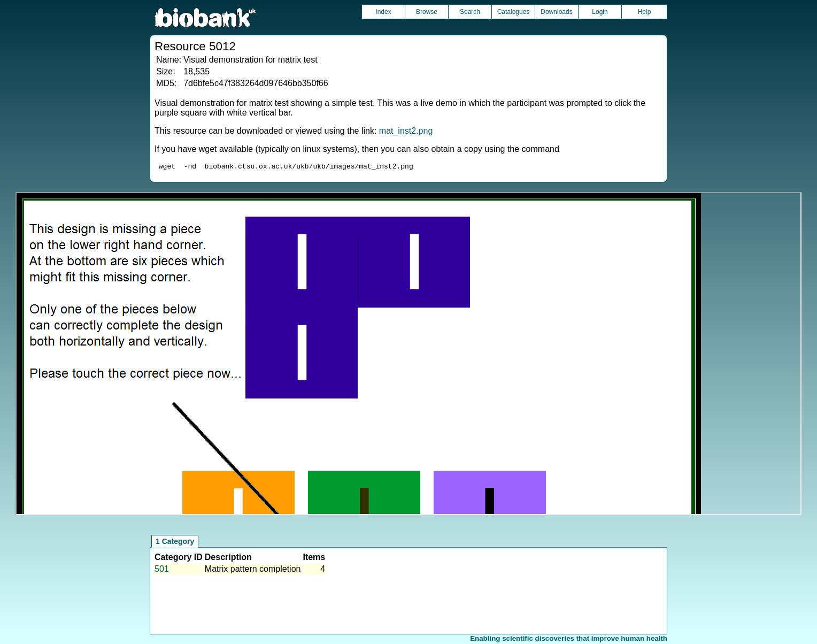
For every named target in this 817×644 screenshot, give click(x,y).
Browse (427, 12)
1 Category (175, 543)
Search (470, 12)
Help (645, 12)
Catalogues (514, 12)
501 (162, 570)
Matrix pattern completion (253, 570)
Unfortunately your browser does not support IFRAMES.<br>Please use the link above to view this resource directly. (409, 355)
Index (383, 12)
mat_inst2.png (406, 131)
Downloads (556, 12)
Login (600, 12)
